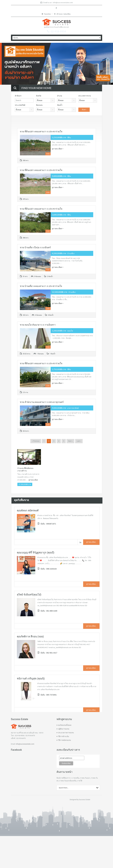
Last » (79, 441)
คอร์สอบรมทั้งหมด (65, 725)
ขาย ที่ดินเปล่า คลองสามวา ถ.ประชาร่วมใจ (41, 131)
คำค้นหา (18, 96)
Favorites (46, 14)
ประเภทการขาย (85, 96)
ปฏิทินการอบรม (64, 729)
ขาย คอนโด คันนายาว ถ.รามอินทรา (38, 325)
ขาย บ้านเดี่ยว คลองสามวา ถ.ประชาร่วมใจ (41, 286)
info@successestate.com (63, 2)
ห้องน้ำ (60, 105)
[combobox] (45, 100)
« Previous (36, 441)
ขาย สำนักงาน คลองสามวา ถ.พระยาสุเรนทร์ (42, 402)
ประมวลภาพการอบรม (66, 733)
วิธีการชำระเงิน (63, 736)
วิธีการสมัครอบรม (64, 740)
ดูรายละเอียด (58, 149)
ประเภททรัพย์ (20, 105)
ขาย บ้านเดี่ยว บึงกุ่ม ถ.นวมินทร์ (35, 247)
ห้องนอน (39, 105)
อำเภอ (60, 96)
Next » (70, 441)
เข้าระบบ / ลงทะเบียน (62, 14)
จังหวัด (39, 96)
